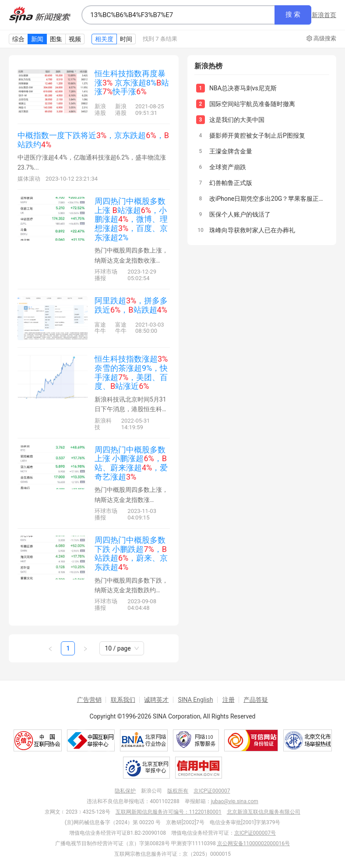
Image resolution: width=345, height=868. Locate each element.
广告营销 (89, 700)
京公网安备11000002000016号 (253, 843)
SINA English (195, 700)
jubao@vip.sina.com (235, 801)
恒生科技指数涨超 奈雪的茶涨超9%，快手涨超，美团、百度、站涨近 (131, 372)
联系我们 (123, 700)
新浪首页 (324, 15)
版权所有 (178, 791)
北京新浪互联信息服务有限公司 (264, 812)
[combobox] (178, 15)
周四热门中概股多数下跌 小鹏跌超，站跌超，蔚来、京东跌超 (131, 553)
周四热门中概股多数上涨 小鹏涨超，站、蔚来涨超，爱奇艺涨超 (131, 463)
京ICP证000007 (212, 791)
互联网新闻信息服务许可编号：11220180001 (169, 812)
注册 (229, 700)
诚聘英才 (156, 700)
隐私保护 (125, 791)
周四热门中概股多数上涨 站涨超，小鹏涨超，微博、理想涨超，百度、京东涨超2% (131, 219)
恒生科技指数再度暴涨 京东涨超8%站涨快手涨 (132, 82)
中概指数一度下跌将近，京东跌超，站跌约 (93, 140)
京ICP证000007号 (255, 833)
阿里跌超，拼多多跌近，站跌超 (131, 305)
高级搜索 (321, 39)
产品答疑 (256, 700)
